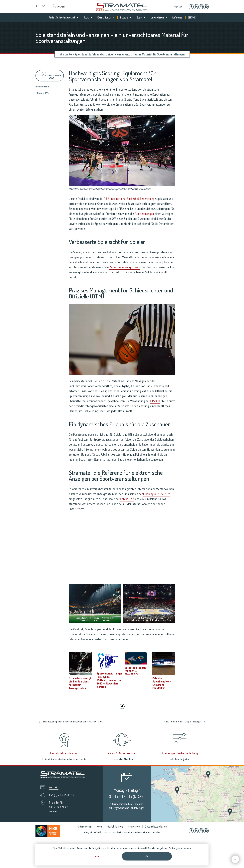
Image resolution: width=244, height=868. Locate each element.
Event (141, 17)
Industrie (126, 17)
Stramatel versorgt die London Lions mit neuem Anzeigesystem (80, 683)
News (100, 827)
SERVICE (192, 17)
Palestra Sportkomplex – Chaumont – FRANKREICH (162, 683)
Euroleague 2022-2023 (157, 494)
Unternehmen (159, 17)
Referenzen (178, 17)
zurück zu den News (51, 76)
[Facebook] (191, 7)
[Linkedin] (196, 7)
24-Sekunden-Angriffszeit (125, 267)
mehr (97, 856)
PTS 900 (155, 401)
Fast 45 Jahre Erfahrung (64, 753)
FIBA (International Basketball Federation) (129, 199)
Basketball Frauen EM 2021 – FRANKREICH (135, 671)
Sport (88, 17)
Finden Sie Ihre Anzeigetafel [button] (64, 17)
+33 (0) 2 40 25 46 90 (61, 795)
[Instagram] (201, 7)
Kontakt (179, 7)
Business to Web (152, 832)
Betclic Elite (127, 499)
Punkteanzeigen (144, 214)
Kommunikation (106, 17)
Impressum (134, 827)
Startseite (66, 54)
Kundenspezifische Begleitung (180, 753)
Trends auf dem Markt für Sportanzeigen (182, 721)
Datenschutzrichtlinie (156, 827)
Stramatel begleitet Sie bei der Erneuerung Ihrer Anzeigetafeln (73, 721)
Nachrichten (42, 86)
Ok (147, 856)
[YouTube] (206, 7)
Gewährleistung (115, 827)
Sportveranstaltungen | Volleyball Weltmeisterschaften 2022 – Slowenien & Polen (110, 680)
